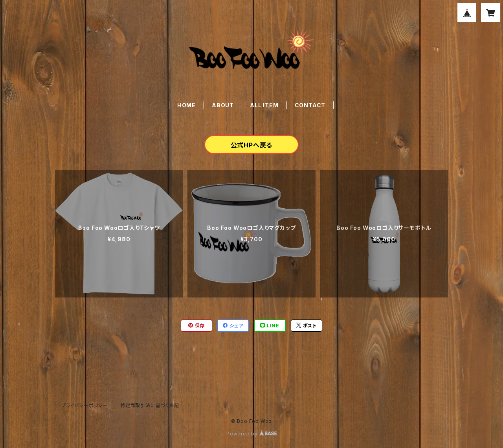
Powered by (251, 434)
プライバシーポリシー (84, 405)
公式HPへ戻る (252, 145)
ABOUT (223, 105)
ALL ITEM (264, 105)
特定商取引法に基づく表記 (150, 405)
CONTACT (310, 105)
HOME (186, 105)
